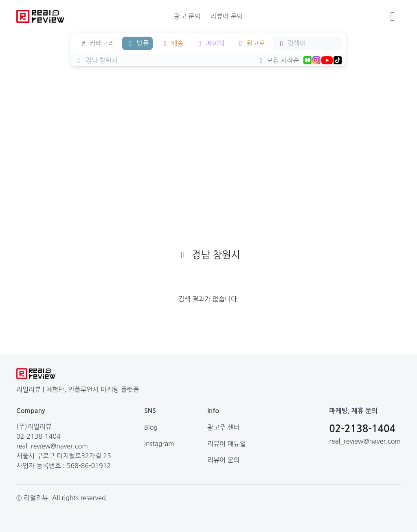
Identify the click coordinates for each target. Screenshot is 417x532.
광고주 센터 (224, 427)
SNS (150, 411)
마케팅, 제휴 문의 (353, 411)
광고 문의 (188, 16)
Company (31, 411)
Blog (151, 427)
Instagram (159, 444)
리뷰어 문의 (226, 16)
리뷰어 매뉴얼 (227, 444)
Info (213, 411)
